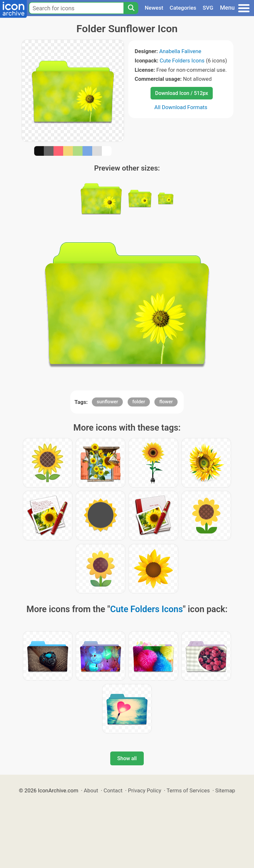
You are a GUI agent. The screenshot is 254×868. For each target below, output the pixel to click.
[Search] (131, 8)
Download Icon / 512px (181, 93)
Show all (127, 758)
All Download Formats (181, 107)
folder (139, 402)
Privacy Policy (145, 790)
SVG (208, 8)
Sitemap (225, 790)
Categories (183, 8)
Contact (113, 790)
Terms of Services (188, 790)
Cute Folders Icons (182, 61)
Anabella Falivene (180, 51)
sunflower (107, 402)
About (91, 790)
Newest (154, 8)
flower (166, 402)
